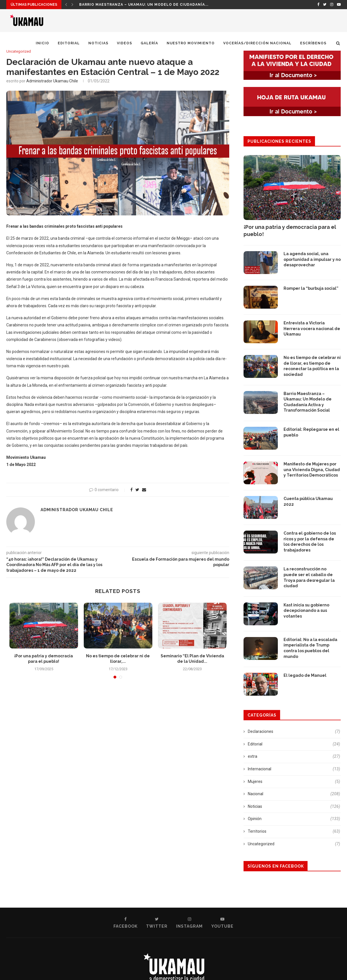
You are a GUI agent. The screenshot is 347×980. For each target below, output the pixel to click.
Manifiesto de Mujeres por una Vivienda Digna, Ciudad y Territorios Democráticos (312, 470)
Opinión (294, 819)
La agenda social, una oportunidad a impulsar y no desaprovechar (312, 259)
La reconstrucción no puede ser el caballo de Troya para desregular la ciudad (309, 577)
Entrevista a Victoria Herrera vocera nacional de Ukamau (312, 329)
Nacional (294, 794)
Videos (124, 43)
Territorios (294, 832)
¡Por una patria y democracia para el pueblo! (131, 5)
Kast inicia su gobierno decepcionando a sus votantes (306, 611)
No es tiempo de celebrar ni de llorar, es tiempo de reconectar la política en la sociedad (312, 366)
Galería (149, 43)
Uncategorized (19, 51)
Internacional (294, 769)
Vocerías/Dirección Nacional (257, 43)
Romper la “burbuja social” (311, 288)
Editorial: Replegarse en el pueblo (311, 432)
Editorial (69, 43)
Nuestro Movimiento (191, 43)
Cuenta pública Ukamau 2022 (308, 501)
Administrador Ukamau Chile (52, 81)
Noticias (98, 43)
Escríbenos (313, 43)
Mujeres (294, 782)
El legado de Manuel (305, 675)
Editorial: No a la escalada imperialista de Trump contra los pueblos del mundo (310, 648)
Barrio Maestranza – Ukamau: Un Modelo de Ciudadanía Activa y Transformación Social (308, 402)
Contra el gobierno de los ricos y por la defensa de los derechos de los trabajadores (310, 542)
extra (294, 757)
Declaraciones (294, 732)
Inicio (42, 43)
